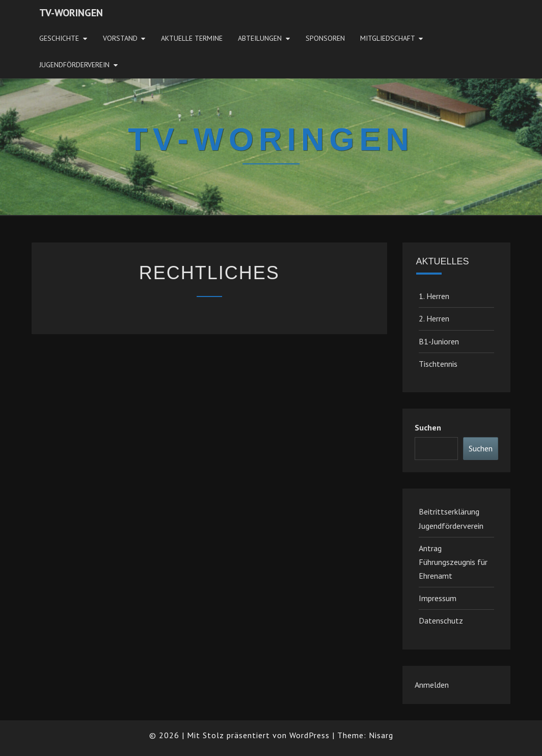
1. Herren (434, 296)
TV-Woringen (71, 13)
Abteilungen (260, 38)
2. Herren (434, 318)
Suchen (428, 427)
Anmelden (432, 685)
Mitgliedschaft (388, 38)
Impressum (438, 598)
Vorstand (120, 38)
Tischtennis (438, 364)
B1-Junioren (439, 341)
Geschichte (59, 38)
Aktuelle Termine (192, 38)
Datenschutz (441, 620)
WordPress (309, 735)
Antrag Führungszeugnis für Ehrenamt (453, 562)
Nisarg (381, 735)
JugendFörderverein (74, 65)
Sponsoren (325, 38)
